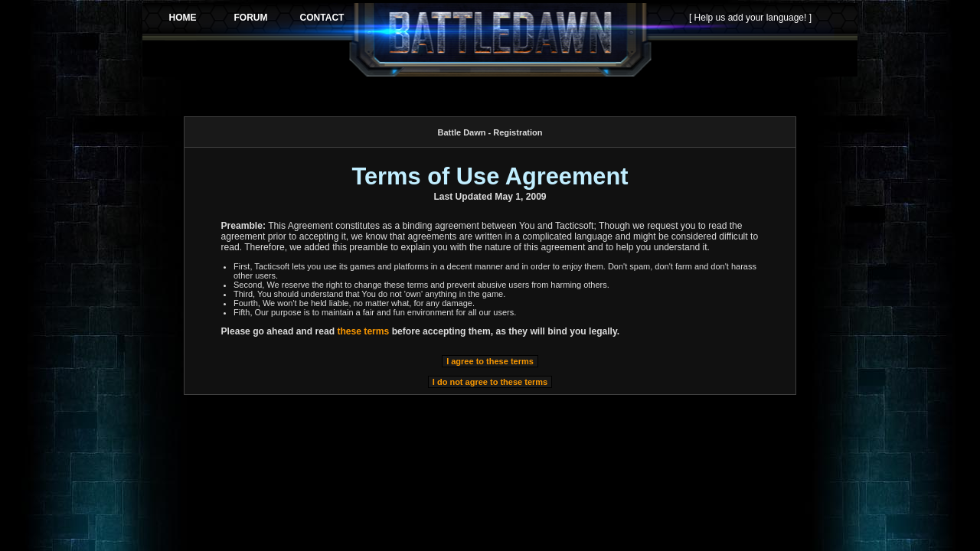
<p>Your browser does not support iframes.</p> (500, 40)
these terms (363, 331)
